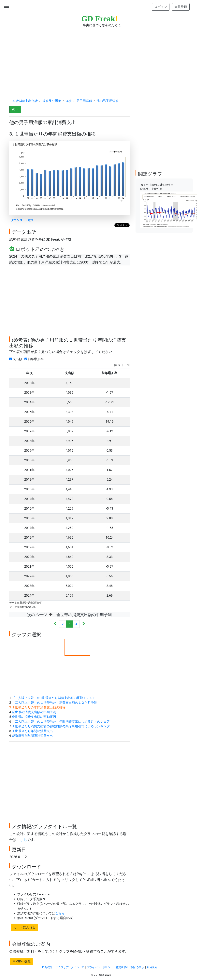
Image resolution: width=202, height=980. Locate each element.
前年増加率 (35, 359)
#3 (14, 109)
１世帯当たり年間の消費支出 (32, 731)
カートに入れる (24, 927)
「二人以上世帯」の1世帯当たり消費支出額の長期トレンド (54, 698)
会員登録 (181, 7)
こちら (22, 840)
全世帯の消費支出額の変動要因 (34, 717)
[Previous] (55, 624)
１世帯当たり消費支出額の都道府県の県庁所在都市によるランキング (61, 726)
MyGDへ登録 (22, 961)
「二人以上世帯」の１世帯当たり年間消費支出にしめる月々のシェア (61, 722)
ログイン (161, 7)
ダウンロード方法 (22, 220)
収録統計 (47, 967)
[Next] (84, 624)
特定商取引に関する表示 (130, 967)
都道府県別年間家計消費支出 (32, 736)
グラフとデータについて (70, 967)
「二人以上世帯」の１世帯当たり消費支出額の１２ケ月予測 (54, 703)
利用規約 (152, 967)
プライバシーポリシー (100, 967)
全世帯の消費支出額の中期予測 (34, 712)
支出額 (16, 359)
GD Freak (100, 19)
